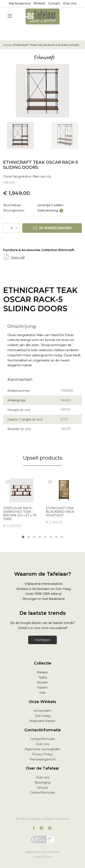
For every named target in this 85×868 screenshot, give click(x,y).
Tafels (43, 678)
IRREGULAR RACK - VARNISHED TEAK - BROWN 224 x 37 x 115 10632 (20, 513)
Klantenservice (20, 3)
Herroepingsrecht (43, 759)
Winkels (39, 3)
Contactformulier (42, 739)
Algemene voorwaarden (42, 749)
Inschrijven (42, 640)
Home (7, 45)
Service (42, 788)
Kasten (42, 688)
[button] (7, 483)
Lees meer (10, 182)
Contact (54, 3)
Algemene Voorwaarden (42, 852)
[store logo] (43, 16)
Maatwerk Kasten (42, 721)
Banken (43, 672)
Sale (42, 693)
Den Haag (43, 716)
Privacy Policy (42, 754)
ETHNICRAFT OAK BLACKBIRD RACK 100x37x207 (60, 512)
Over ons (70, 3)
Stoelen (43, 682)
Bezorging (43, 783)
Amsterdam (43, 711)
